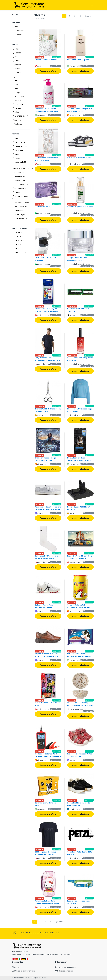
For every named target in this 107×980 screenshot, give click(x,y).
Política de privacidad (64, 971)
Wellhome (17, 124)
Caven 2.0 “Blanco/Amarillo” (79, 158)
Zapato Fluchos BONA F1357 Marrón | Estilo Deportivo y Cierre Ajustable (47, 656)
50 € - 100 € (18, 237)
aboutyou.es (18, 210)
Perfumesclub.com (21, 203)
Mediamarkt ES (19, 162)
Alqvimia (17, 120)
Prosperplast (18, 104)
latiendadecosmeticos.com (22, 167)
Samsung (17, 108)
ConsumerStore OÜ (22, 978)
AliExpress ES (19, 138)
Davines (17, 100)
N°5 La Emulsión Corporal (78, 60)
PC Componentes (20, 184)
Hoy (15, 27)
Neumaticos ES (19, 180)
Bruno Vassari (19, 96)
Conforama (18, 150)
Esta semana (18, 31)
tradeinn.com (19, 172)
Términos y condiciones (65, 967)
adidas (16, 61)
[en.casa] (17, 65)
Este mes (17, 35)
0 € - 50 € (17, 233)
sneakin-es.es (19, 176)
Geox (16, 88)
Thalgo (16, 92)
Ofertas (16, 967)
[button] (92, 5)
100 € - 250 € (19, 241)
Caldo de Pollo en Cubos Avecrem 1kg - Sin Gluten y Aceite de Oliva (79, 607)
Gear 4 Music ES (20, 207)
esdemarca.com (20, 218)
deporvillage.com (20, 146)
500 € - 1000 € (19, 248)
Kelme (16, 112)
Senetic (16, 192)
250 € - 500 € (19, 245)
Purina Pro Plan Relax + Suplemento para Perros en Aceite (79, 460)
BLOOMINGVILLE (20, 116)
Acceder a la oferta (48, 71)
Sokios (16, 49)
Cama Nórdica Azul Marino (46, 60)
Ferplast (17, 53)
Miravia (16, 154)
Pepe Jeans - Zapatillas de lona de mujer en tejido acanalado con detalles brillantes (48, 509)
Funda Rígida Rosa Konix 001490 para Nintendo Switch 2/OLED (47, 903)
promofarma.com (20, 188)
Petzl (15, 84)
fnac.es (16, 158)
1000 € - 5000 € (19, 252)
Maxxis (16, 69)
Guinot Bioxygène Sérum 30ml (80, 207)
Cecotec (17, 73)
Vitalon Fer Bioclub (43, 207)
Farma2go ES (19, 142)
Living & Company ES (20, 197)
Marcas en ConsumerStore (23, 971)
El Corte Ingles (19, 214)
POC (15, 57)
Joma (16, 77)
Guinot (16, 80)
